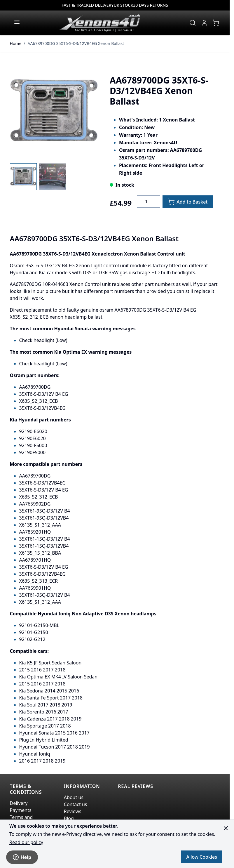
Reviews (73, 811)
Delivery (19, 803)
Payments (21, 810)
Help (22, 857)
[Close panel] (226, 828)
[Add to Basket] (188, 202)
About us (74, 797)
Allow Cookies (202, 857)
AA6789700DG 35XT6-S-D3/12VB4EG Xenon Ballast (76, 43)
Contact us (76, 804)
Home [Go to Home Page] (16, 43)
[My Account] (204, 23)
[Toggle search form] (193, 23)
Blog (69, 818)
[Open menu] (17, 22)
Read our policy (26, 842)
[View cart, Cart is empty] (216, 23)
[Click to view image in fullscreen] (54, 112)
